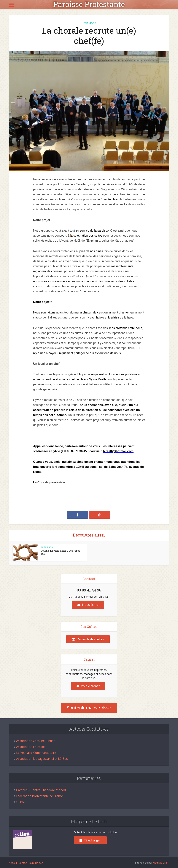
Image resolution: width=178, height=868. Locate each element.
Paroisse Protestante (89, 4)
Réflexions (89, 23)
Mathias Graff (161, 863)
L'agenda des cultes (88, 639)
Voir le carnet (88, 686)
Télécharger (90, 840)
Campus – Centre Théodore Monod (41, 790)
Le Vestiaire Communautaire (36, 753)
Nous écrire (88, 605)
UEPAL (21, 802)
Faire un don (36, 863)
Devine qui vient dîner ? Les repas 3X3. (60, 552)
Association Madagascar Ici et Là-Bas (42, 759)
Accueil (13, 863)
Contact (23, 863)
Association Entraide (30, 747)
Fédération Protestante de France (40, 796)
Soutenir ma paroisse (89, 708)
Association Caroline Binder (35, 741)
